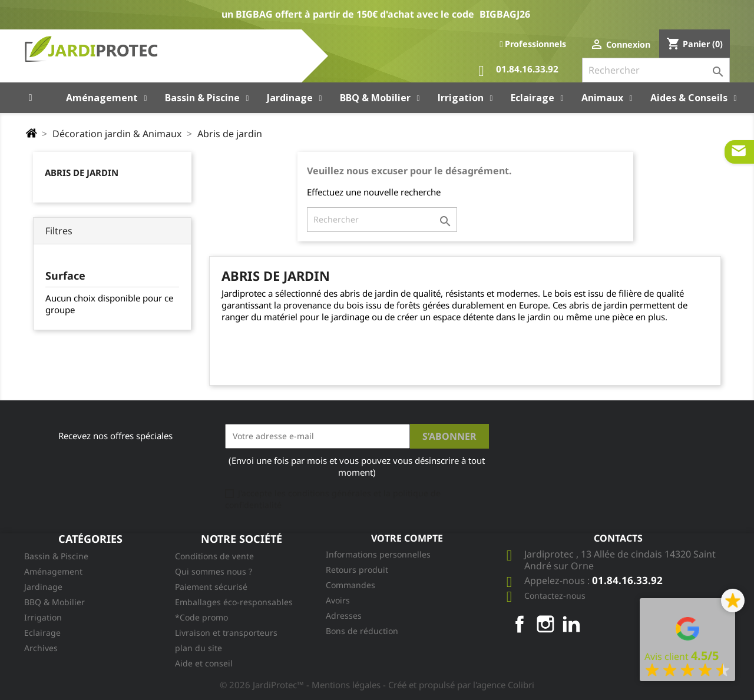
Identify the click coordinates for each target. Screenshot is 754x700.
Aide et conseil (204, 663)
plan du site (199, 648)
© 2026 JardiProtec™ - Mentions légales (301, 685)
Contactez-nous (555, 596)
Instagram (545, 624)
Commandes (350, 585)
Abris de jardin (82, 172)
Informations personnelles (378, 554)
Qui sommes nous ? (214, 571)
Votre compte (407, 538)
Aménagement (53, 571)
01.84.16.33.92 (518, 71)
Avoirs (338, 600)
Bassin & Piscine (56, 556)
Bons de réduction (362, 631)
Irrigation (43, 617)
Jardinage (43, 587)
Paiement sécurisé (211, 587)
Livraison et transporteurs (226, 633)
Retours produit (357, 570)
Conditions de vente (214, 556)
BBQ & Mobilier (54, 602)
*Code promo (201, 617)
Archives (41, 648)
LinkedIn (571, 624)
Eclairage (42, 633)
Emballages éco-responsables (234, 602)
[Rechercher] (656, 70)
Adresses (344, 616)
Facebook (520, 624)
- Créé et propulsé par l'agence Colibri (459, 685)
